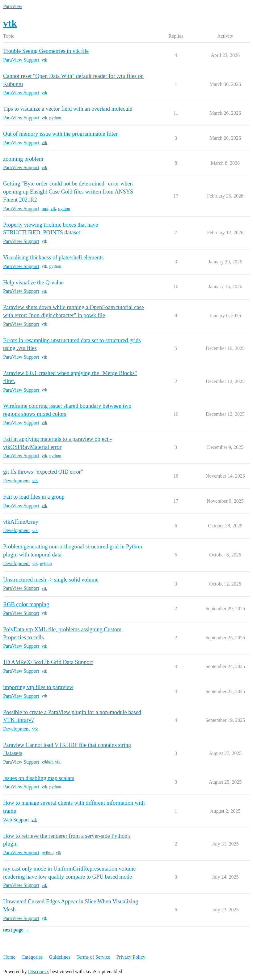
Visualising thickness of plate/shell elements (53, 258)
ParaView (13, 6)
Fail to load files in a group (34, 497)
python (55, 118)
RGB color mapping (26, 604)
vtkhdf (47, 762)
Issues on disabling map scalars (39, 778)
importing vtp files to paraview (38, 687)
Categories (32, 957)
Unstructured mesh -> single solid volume (51, 580)
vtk (44, 60)
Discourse (38, 971)
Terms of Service (93, 957)
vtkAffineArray (21, 522)
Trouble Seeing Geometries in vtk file (46, 51)
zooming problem (23, 159)
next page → (16, 930)
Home (9, 957)
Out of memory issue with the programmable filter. (61, 134)
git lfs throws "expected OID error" (43, 472)
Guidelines (59, 957)
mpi (45, 209)
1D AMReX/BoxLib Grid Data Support (48, 662)
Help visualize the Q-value (33, 283)
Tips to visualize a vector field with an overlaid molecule (68, 109)
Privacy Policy (131, 957)
